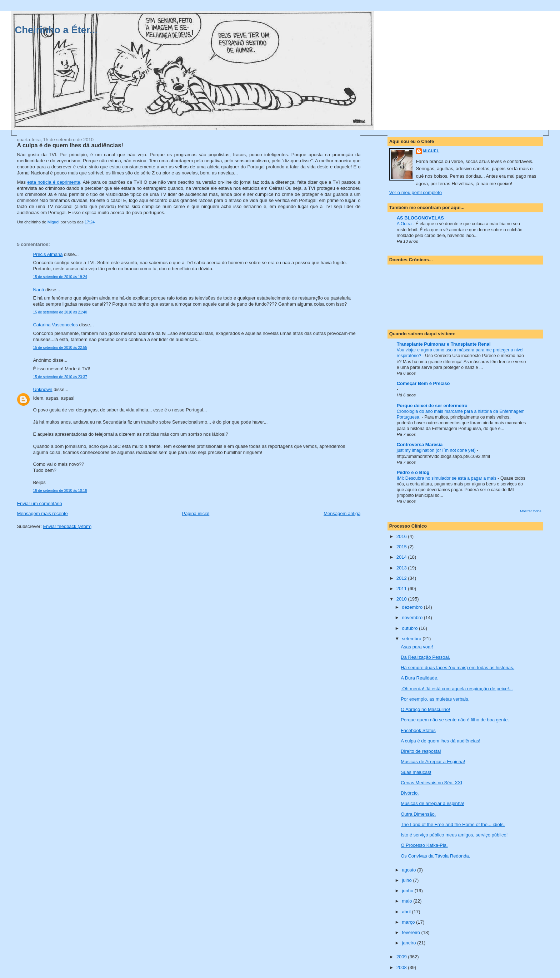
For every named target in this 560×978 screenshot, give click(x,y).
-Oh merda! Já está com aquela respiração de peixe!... (457, 689)
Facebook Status (418, 730)
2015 (402, 547)
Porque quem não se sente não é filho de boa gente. (455, 720)
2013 (402, 568)
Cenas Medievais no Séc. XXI (431, 783)
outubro (410, 628)
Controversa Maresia (420, 444)
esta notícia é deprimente (54, 182)
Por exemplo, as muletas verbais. (435, 699)
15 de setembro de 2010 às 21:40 (60, 312)
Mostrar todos (531, 511)
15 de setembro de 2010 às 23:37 (60, 377)
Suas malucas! (416, 772)
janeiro (409, 943)
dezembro (413, 607)
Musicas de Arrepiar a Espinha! (433, 762)
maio (407, 901)
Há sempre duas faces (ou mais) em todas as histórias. (457, 668)
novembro (413, 618)
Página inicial (196, 513)
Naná (38, 290)
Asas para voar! (417, 647)
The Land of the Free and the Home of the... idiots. (453, 824)
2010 (402, 599)
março (409, 922)
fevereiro (411, 932)
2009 (402, 957)
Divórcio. (410, 793)
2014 (402, 557)
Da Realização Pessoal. (425, 657)
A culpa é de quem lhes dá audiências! (441, 741)
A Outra (405, 224)
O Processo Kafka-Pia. (424, 845)
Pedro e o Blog (413, 472)
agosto (409, 870)
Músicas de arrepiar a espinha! (432, 803)
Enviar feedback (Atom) (67, 526)
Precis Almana (48, 254)
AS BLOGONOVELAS (420, 218)
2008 (402, 967)
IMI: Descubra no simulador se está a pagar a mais (447, 478)
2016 (402, 536)
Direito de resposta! (421, 751)
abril (407, 912)
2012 (402, 578)
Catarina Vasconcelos (55, 325)
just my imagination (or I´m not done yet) (437, 450)
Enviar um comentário (39, 503)
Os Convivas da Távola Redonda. (435, 856)
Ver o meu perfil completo (416, 192)
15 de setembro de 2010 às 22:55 (60, 348)
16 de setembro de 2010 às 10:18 (60, 491)
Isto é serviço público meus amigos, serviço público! (454, 835)
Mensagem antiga (342, 513)
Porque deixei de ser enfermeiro (432, 406)
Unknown (42, 389)
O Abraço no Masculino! (425, 709)
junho (408, 891)
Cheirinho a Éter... (56, 30)
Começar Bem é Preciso (423, 383)
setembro (412, 639)
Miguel (431, 151)
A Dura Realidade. (420, 678)
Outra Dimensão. (418, 814)
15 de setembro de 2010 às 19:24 (60, 277)
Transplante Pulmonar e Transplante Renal (444, 344)
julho (407, 880)
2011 (402, 589)
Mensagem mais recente (42, 513)
